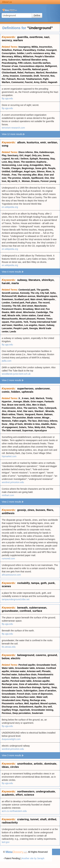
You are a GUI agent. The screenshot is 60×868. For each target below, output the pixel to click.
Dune (5, 424)
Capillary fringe (10, 710)
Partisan (18, 50)
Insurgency (24, 47)
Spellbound (37, 178)
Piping (25, 700)
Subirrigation (30, 691)
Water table (8, 668)
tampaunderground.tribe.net (16, 599)
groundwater (10, 611)
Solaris (23, 427)
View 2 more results (13, 380)
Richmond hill (9, 296)
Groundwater (9, 694)
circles (15, 767)
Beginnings (28, 168)
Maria (48, 165)
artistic (38, 764)
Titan (41, 408)
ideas (5, 767)
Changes (16, 168)
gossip (22, 510)
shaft (43, 819)
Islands (26, 178)
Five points (16, 322)
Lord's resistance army (38, 53)
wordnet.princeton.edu (13, 482)
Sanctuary (13, 155)
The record (44, 303)
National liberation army (34, 60)
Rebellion (7, 50)
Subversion (14, 60)
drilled (52, 819)
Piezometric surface (12, 703)
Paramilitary (30, 50)
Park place (31, 303)
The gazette (43, 290)
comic (6, 392)
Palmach (11, 79)
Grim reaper (37, 402)
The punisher (19, 418)
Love (4, 162)
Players (51, 427)
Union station (29, 315)
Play (4, 155)
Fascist (29, 82)
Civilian (41, 50)
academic (8, 795)
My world (12, 181)
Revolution (51, 73)
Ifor (4, 79)
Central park (18, 303)
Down (17, 162)
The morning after (27, 175)
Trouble (6, 168)
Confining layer (28, 678)
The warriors (30, 408)
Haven (42, 325)
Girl (21, 155)
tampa (35, 583)
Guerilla (27, 69)
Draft (36, 76)
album (21, 142)
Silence (41, 171)
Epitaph (34, 159)
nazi (47, 37)
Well (26, 703)
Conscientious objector (32, 66)
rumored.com (8, 559)
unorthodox (25, 764)
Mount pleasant (27, 319)
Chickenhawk (9, 73)
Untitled (6, 171)
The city (35, 293)
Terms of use (50, 865)
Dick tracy (43, 421)
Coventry (7, 306)
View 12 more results (13, 134)
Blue (40, 175)
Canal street (44, 315)
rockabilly (23, 583)
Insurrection (46, 47)
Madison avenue (26, 296)
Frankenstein (9, 408)
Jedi (32, 398)
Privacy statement (33, 865)
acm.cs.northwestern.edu (14, 811)
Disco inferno (26, 152)
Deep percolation (22, 713)
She (36, 152)
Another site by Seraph (33, 858)
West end (40, 309)
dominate (50, 764)
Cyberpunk (50, 408)
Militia (35, 47)
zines (31, 510)
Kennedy (25, 293)
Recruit (21, 79)
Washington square (47, 296)
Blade (26, 402)
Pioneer (41, 319)
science (29, 795)
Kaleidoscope (47, 152)
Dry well (48, 707)
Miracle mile (14, 315)
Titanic (20, 414)
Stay (52, 159)
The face (32, 421)
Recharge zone (10, 684)
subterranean (38, 608)
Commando (26, 76)
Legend (6, 159)
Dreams (35, 181)
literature (34, 280)
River (49, 171)
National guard (40, 69)
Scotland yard (22, 299)
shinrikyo (48, 280)
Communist (17, 82)
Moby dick (40, 427)
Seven (46, 155)
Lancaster (7, 328)
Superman (28, 430)
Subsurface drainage (30, 687)
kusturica (33, 142)
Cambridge (42, 312)
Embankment (26, 707)
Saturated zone (10, 687)
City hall (44, 293)
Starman (6, 418)
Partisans (30, 73)
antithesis (8, 513)
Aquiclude (25, 710)
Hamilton (18, 325)
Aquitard (35, 703)
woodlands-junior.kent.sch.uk (16, 374)
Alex (29, 405)
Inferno (54, 421)
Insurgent (51, 50)
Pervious (6, 713)
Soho (53, 293)
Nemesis (6, 421)
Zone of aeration (47, 691)
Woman (26, 181)
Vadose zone (9, 697)
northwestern (26, 792)
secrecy (7, 40)
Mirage (46, 418)
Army (6, 76)
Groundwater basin (12, 691)
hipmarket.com (9, 456)
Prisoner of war (10, 66)
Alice (19, 408)
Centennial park (27, 290)
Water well (42, 697)
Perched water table (21, 681)
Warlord (40, 73)
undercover (42, 389)
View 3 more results (13, 755)
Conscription (9, 53)
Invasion (14, 76)
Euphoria (42, 162)
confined (25, 611)
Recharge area (38, 700)
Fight (46, 79)
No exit (15, 159)
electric (16, 658)
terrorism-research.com (13, 128)
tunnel (34, 819)
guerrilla (22, 37)
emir (43, 142)
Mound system (48, 703)
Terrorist (45, 76)
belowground (26, 655)
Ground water (47, 684)
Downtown (7, 299)
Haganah (53, 82)
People (52, 168)
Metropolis (50, 299)
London (6, 303)
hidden (16, 392)
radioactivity (10, 823)
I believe (24, 159)
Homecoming (9, 165)
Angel (27, 155)
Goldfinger (17, 171)
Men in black (39, 405)
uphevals (28, 392)
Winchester (29, 312)
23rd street (27, 306)
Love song (23, 165)
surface (37, 611)
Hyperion (7, 402)
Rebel (20, 73)
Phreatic (46, 671)
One (47, 178)
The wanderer (28, 162)
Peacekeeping (9, 63)
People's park (21, 328)
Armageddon (36, 165)
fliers (50, 510)
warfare (18, 40)
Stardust (39, 411)
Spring (46, 687)
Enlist (44, 82)
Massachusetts (10, 319)
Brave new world (16, 405)
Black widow (8, 414)
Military (18, 56)
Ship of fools (16, 424)
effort (19, 795)
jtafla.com (7, 361)
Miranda (50, 411)
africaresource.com (11, 575)
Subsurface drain (27, 674)
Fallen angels (19, 421)
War (53, 53)
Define (37, 15)
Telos (31, 427)
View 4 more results (13, 272)
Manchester (41, 306)
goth (44, 583)
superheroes (25, 389)
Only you (37, 155)
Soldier (21, 53)
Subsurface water (26, 697)
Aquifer (38, 707)
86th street (16, 312)
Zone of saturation (29, 684)
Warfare (6, 82)
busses (41, 510)
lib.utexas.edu (9, 647)
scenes (6, 586)
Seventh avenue (10, 293)
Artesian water (18, 671)
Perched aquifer (27, 665)
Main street (36, 299)
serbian (52, 142)
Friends (6, 175)
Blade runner (34, 418)
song (5, 146)
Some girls (41, 168)
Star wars (28, 411)
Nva (52, 76)
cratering (23, 819)
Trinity (49, 398)
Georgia (33, 328)
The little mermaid (11, 430)
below (6, 658)
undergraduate (46, 792)
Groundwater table (25, 668)
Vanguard (30, 414)
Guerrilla (17, 69)
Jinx (4, 411)
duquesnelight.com (11, 739)
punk (51, 583)
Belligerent (51, 66)
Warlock (40, 398)
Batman (48, 414)
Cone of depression (42, 694)
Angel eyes (30, 171)
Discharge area (10, 707)
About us (7, 2)
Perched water (9, 674)
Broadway (28, 309)
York (26, 322)
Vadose (15, 678)
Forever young (48, 181)
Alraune (12, 411)
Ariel (19, 411)
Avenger (18, 402)
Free (14, 175)
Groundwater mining (42, 710)
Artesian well (34, 671)
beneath (22, 608)
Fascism (6, 69)
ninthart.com (8, 495)
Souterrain (37, 713)
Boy (10, 162)
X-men (25, 398)
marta (15, 283)
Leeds (13, 332)
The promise (14, 178)
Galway (50, 325)
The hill (16, 306)
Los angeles (31, 325)
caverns (41, 655)
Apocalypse (41, 430)
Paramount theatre (12, 309)
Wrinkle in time (32, 424)
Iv (54, 171)
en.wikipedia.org (10, 207)
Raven (40, 414)
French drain (24, 694)
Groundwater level (46, 665)
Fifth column (25, 63)
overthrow (36, 37)
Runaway (44, 159)
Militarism (28, 56)
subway (22, 280)
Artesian (40, 668)
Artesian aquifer (41, 681)
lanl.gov (6, 842)
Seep (54, 687)
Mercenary (7, 56)
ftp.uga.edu (7, 98)
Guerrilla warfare (42, 63)
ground (52, 655)
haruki (6, 283)
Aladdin (45, 424)
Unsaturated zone (11, 700)
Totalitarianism (34, 79)
